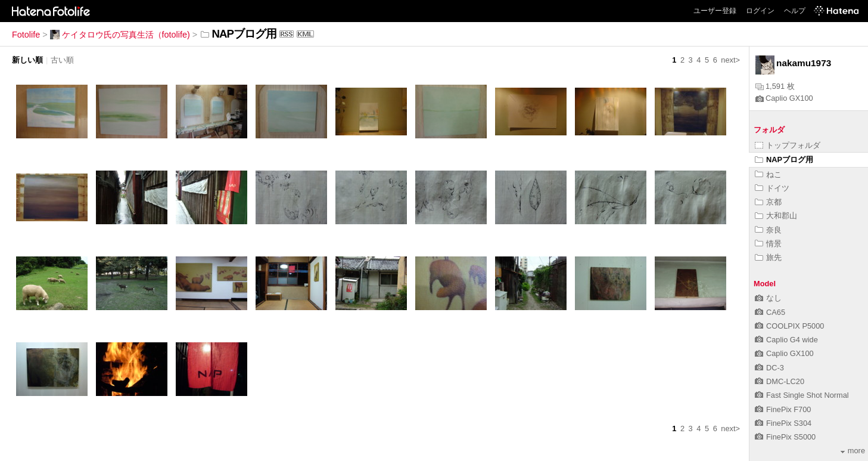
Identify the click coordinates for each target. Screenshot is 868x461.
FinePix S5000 (785, 437)
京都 (768, 202)
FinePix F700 (783, 409)
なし (768, 298)
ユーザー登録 (715, 11)
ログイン (760, 11)
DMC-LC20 (780, 381)
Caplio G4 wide (786, 340)
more (853, 451)
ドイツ (772, 188)
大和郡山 (776, 216)
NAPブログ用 (784, 160)
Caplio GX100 (784, 98)
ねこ (768, 174)
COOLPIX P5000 (789, 326)
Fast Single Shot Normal (802, 395)
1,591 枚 (775, 86)
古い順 (62, 60)
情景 (768, 244)
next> (730, 60)
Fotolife (26, 35)
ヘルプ (795, 11)
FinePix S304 (783, 423)
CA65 (770, 312)
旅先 (768, 257)
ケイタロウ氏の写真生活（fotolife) (120, 35)
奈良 (768, 230)
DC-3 (769, 368)
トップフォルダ (788, 145)
